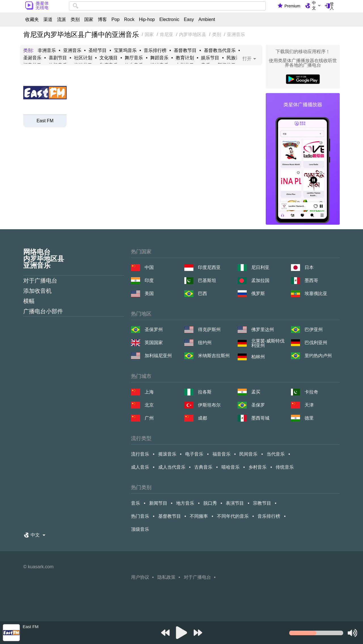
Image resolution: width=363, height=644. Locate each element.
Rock (129, 20)
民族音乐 (236, 58)
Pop (115, 20)
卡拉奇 (311, 392)
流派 (62, 20)
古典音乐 (203, 467)
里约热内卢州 (318, 356)
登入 (332, 6)
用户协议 (140, 577)
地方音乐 (185, 503)
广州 (149, 418)
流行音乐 (140, 454)
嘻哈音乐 (231, 467)
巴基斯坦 (207, 280)
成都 (202, 418)
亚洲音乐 (72, 50)
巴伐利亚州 (316, 343)
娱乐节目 (210, 58)
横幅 (29, 301)
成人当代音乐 (172, 467)
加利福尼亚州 (158, 356)
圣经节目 (98, 50)
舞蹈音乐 (159, 58)
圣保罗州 (154, 330)
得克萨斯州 (209, 330)
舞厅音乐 (134, 58)
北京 (149, 405)
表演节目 (235, 503)
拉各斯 (205, 392)
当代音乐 (276, 454)
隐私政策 (166, 577)
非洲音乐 (47, 50)
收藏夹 (32, 20)
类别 (75, 20)
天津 (309, 405)
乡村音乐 (258, 467)
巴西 (202, 293)
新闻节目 (158, 503)
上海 (149, 392)
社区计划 (83, 58)
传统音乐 (285, 467)
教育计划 (185, 58)
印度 (149, 280)
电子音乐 (194, 454)
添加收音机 (37, 291)
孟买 (256, 392)
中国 (149, 267)
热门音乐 (140, 516)
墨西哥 (311, 280)
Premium (292, 6)
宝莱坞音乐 (125, 50)
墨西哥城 (260, 418)
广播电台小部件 (43, 311)
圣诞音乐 (32, 58)
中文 (314, 5)
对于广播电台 (40, 281)
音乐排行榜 (155, 50)
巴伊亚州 (314, 330)
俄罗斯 (258, 293)
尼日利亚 (260, 267)
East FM (45, 121)
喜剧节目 (58, 58)
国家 (89, 20)
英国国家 (154, 343)
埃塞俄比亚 (316, 293)
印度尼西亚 (209, 267)
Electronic (169, 20)
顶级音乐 (140, 529)
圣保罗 (258, 405)
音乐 (136, 503)
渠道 (48, 20)
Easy (189, 20)
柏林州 (258, 357)
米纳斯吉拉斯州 (214, 356)
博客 (102, 20)
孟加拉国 (260, 280)
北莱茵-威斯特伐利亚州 (268, 343)
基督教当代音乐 (220, 50)
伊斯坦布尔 (209, 405)
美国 (149, 293)
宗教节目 (262, 503)
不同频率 (199, 516)
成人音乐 (140, 467)
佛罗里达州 (263, 330)
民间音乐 (248, 454)
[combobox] (167, 6)
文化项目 (109, 58)
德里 (309, 418)
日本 (309, 267)
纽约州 (205, 343)
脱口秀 (210, 503)
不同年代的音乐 (233, 516)
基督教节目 (185, 50)
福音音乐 (221, 454)
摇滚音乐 (167, 454)
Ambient (207, 20)
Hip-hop (147, 20)
